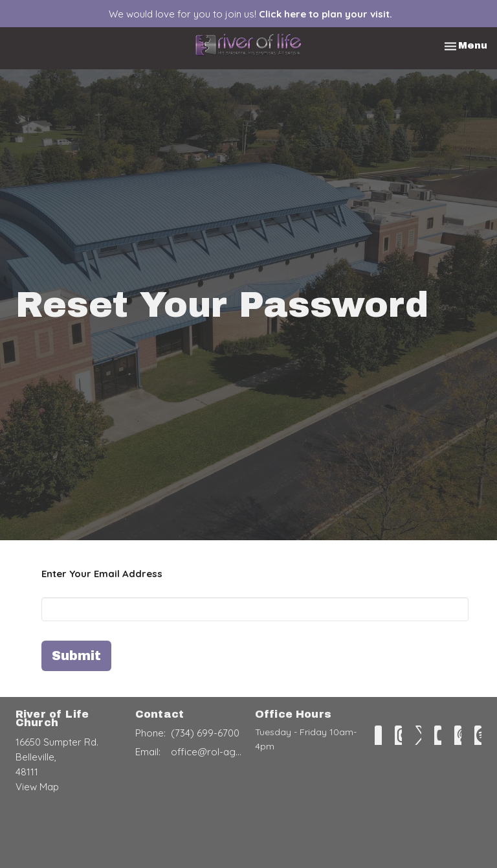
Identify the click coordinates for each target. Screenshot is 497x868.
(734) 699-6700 (205, 733)
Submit (76, 656)
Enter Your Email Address (102, 574)
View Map (37, 787)
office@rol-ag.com (206, 752)
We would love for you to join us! (250, 14)
